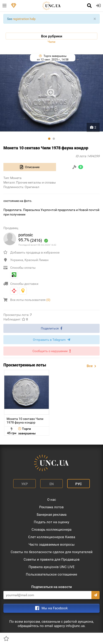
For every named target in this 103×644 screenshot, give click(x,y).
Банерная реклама (52, 515)
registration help (24, 19)
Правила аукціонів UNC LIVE (52, 567)
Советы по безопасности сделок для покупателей (52, 552)
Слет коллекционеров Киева (52, 537)
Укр (25, 484)
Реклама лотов (51, 507)
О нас (52, 500)
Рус (79, 484)
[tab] (30, 167)
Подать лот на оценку (51, 522)
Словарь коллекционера (51, 530)
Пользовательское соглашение (51, 574)
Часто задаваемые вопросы (52, 545)
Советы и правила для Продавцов (52, 559)
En (52, 484)
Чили (51, 42)
